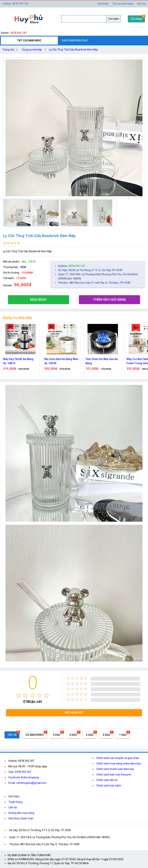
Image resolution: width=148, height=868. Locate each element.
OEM (23, 267)
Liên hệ (141, 4)
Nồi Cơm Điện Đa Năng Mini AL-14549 (61, 361)
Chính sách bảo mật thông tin (114, 775)
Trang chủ (11, 50)
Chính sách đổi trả (107, 780)
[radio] (18, 695)
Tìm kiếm (114, 19)
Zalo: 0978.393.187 (20, 772)
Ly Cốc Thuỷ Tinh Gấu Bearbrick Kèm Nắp (74, 50)
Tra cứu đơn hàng (123, 4)
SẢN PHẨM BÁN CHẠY (75, 40)
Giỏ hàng (136, 19)
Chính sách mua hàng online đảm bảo (119, 764)
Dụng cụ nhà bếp (32, 50)
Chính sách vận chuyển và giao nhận (118, 758)
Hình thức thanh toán (21, 818)
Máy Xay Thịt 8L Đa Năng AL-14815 (18, 361)
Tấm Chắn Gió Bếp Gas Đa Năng (102, 361)
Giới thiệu (103, 4)
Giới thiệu (14, 796)
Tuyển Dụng (15, 802)
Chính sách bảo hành (109, 786)
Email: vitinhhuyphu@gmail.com (27, 783)
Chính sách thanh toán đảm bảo (115, 769)
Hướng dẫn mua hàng (21, 813)
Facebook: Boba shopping (24, 777)
